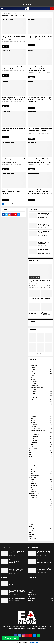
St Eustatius (32, 455)
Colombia (34, 384)
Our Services (28, 2)
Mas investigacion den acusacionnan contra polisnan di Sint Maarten (14, 99)
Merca (32, 510)
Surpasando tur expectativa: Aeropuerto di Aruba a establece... (46, 314)
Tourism (32, 377)
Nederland (34, 443)
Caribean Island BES (35, 388)
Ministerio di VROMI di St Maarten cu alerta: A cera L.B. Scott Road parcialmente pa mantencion (39, 69)
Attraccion (33, 490)
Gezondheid (35, 410)
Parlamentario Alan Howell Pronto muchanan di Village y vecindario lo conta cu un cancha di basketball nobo (40, 192)
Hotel (32, 481)
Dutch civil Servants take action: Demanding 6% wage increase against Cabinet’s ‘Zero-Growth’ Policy (44, 233)
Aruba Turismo (33, 477)
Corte (32, 469)
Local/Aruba (33, 365)
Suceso (31, 516)
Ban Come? (32, 534)
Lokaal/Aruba (34, 408)
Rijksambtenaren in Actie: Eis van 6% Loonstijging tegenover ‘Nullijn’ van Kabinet (45, 224)
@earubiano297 (40, 354)
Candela (32, 524)
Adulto (32, 530)
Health (33, 367)
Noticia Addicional (35, 475)
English (31, 363)
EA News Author (6, 42)
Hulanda (32, 508)
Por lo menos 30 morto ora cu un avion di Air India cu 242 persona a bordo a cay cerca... (17, 591)
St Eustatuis (32, 453)
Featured (8, 20)
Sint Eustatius (35, 398)
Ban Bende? (32, 536)
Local (4, 20)
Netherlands (35, 400)
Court (33, 371)
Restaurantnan (34, 485)
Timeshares (33, 483)
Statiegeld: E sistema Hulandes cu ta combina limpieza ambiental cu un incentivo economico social (44, 251)
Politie (32, 445)
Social (11, 20)
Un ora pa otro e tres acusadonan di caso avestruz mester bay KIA (44, 242)
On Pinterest (33, 330)
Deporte (31, 451)
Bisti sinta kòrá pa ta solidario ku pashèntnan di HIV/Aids (12, 68)
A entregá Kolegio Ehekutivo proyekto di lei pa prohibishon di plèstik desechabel (40, 130)
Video (30, 532)
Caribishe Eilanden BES (36, 430)
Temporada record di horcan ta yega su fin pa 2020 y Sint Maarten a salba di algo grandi (39, 99)
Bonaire (4, 50)
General (32, 479)
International (33, 379)
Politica (12, 173)
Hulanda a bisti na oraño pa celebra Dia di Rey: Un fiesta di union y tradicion (45, 569)
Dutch (30, 406)
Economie (34, 412)
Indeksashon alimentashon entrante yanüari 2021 (13, 129)
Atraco (32, 522)
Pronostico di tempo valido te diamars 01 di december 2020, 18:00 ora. (40, 37)
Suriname (33, 512)
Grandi (32, 528)
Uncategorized (33, 539)
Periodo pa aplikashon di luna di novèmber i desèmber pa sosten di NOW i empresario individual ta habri (39, 161)
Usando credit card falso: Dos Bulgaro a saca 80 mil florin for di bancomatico (17, 583)
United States (35, 386)
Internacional (32, 494)
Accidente (33, 518)
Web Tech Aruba (34, 642)
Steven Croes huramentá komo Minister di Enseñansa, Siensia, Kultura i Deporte (14, 192)
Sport (32, 418)
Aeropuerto (33, 492)
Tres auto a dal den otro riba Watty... (34, 313)
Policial (32, 463)
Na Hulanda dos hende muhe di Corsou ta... (34, 299)
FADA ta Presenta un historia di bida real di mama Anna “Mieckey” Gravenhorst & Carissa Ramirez (14, 38)
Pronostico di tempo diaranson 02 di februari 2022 (46, 300)
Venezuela (34, 382)
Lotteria (32, 473)
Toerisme (33, 420)
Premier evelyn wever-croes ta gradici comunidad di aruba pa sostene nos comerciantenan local (14, 161)
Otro (32, 514)
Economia (5, 142)
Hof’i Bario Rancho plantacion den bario (40, 281)
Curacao (5, 112)
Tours (32, 488)
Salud (32, 461)
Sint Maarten (31, 50)
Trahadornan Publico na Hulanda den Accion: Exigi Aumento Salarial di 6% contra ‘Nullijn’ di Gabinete (45, 215)
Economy (34, 369)
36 (12, 204)
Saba (33, 396)
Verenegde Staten (36, 428)
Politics (32, 404)
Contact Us (35, 2)
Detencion (33, 520)
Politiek (32, 447)
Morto (31, 526)
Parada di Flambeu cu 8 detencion (17, 599)
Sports (32, 375)
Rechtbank (34, 416)
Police (32, 402)
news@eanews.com (30, 631)
